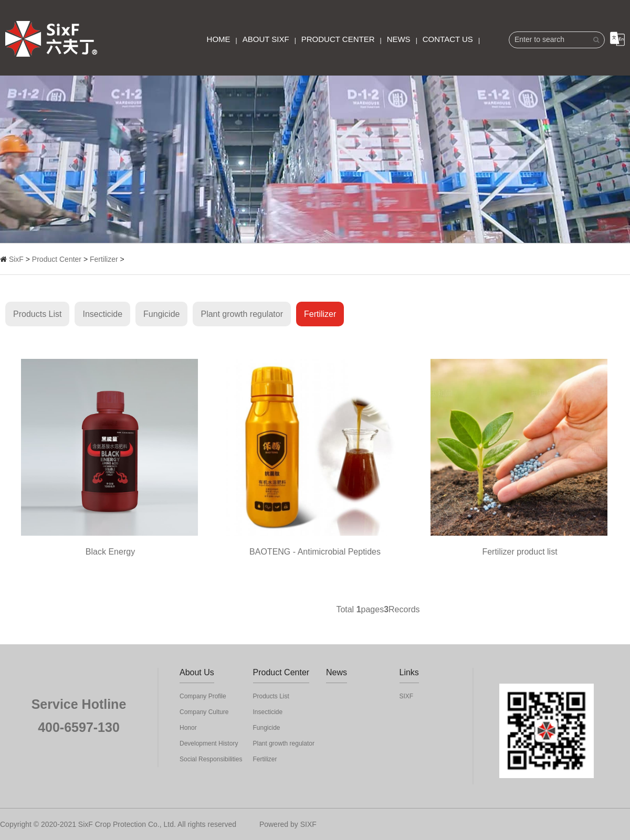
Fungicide (161, 314)
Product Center (338, 39)
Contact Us (448, 39)
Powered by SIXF (288, 824)
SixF (16, 259)
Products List (37, 314)
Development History (209, 743)
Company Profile (203, 696)
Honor (188, 728)
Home (219, 39)
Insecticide (102, 314)
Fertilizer (104, 259)
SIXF (407, 696)
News (399, 39)
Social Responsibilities (211, 759)
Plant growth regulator (242, 314)
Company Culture (204, 712)
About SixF (266, 39)
